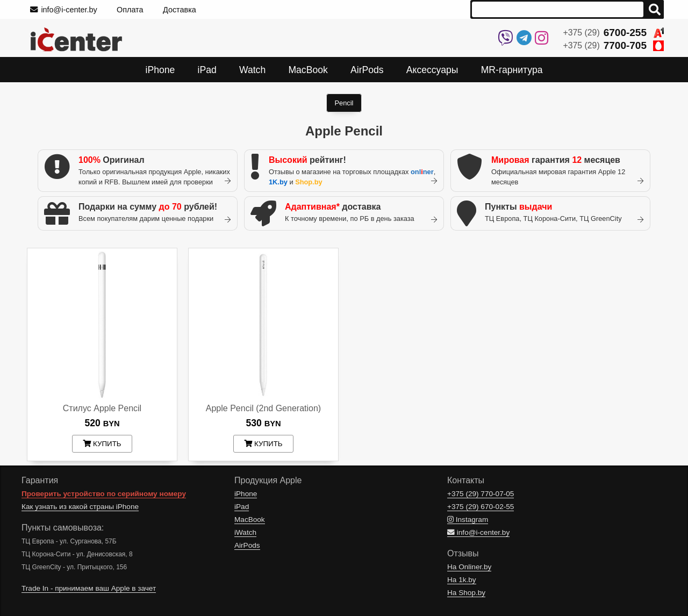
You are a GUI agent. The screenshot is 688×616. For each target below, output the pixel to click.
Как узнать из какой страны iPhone (80, 507)
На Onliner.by (469, 567)
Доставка (180, 10)
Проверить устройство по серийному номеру (104, 494)
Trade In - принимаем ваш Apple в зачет (89, 588)
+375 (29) (614, 33)
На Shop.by (466, 593)
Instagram (468, 520)
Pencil (344, 103)
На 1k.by (462, 580)
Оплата (130, 10)
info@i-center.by (64, 10)
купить (102, 444)
